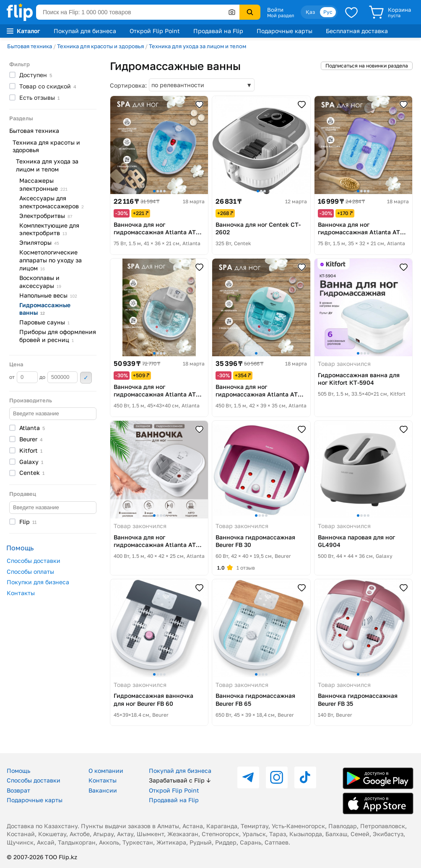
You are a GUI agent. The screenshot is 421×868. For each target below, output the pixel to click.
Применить (86, 378)
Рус (328, 12)
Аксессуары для (52, 202)
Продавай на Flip (218, 31)
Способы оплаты (30, 571)
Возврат (18, 790)
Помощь (18, 771)
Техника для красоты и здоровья (100, 46)
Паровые (44, 322)
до (58, 377)
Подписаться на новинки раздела (367, 66)
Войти (275, 10)
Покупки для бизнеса (38, 582)
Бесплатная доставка (357, 31)
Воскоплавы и (40, 282)
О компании (106, 771)
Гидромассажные (45, 309)
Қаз (310, 12)
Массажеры (43, 184)
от (23, 377)
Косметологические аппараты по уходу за (51, 260)
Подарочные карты (285, 31)
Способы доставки (34, 561)
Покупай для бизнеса (85, 31)
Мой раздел (281, 16)
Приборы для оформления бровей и (58, 336)
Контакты (21, 593)
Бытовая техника (30, 46)
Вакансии (103, 790)
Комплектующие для (49, 229)
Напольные (48, 295)
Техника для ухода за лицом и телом (198, 46)
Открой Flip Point (155, 31)
